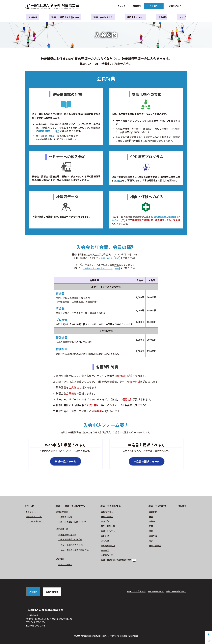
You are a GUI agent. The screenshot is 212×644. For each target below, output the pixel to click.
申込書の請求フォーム (147, 462)
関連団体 (106, 522)
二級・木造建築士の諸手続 (72, 540)
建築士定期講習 (66, 565)
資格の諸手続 (63, 529)
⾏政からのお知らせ (36, 522)
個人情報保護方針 (152, 592)
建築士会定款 (107, 258)
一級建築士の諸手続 (68, 535)
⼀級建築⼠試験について (70, 518)
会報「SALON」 (51, 136)
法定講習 (60, 559)
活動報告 (162, 18)
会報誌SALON (109, 556)
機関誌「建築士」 (47, 131)
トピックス (31, 512)
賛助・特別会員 (110, 527)
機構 (153, 531)
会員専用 (137, 6)
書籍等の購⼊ (108, 512)
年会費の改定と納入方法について (98, 268)
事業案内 (155, 522)
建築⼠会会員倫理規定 (174, 592)
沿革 (153, 527)
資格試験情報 (63, 512)
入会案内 (154, 6)
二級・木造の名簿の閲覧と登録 (76, 550)
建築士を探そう (110, 531)
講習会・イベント (35, 517)
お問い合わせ (175, 6)
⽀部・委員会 (108, 517)
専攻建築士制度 (110, 546)
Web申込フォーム (66, 462)
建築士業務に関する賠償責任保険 (119, 560)
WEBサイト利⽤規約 (130, 592)
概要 (153, 517)
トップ (179, 18)
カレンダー (122, 6)
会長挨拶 (155, 512)
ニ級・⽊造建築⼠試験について (74, 522)
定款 (153, 541)
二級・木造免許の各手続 (73, 545)
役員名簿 (155, 536)
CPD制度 (119, 180)
